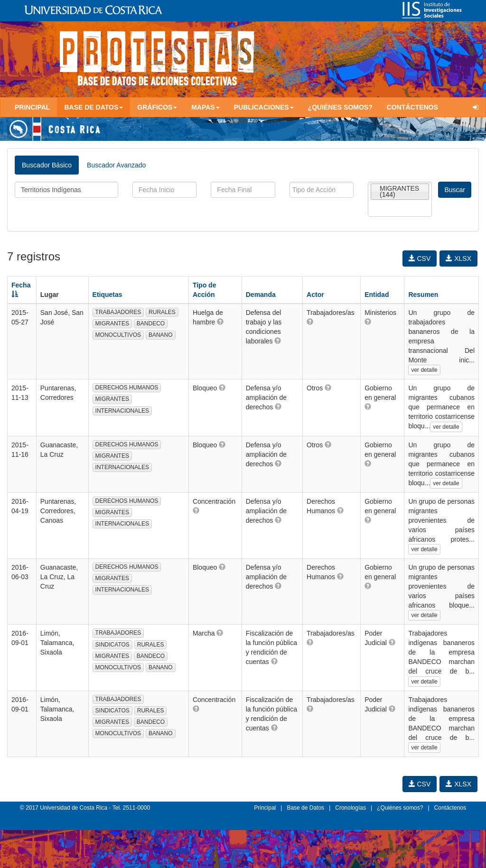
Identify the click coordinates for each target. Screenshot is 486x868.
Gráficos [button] (157, 107)
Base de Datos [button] (93, 107)
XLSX (458, 259)
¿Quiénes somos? (340, 107)
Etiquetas (107, 295)
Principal (32, 107)
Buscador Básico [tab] (47, 165)
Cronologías (350, 808)
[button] (220, 322)
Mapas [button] (206, 107)
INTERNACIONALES (122, 411)
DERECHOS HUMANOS (127, 388)
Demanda (261, 295)
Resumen (423, 295)
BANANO (161, 335)
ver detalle (424, 370)
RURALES (162, 312)
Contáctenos (412, 107)
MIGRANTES (112, 323)
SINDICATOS (112, 645)
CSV (420, 259)
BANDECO (151, 323)
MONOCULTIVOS (118, 335)
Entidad (377, 295)
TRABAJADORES (118, 312)
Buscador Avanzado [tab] (116, 165)
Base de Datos (305, 808)
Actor (315, 295)
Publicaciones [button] (264, 107)
